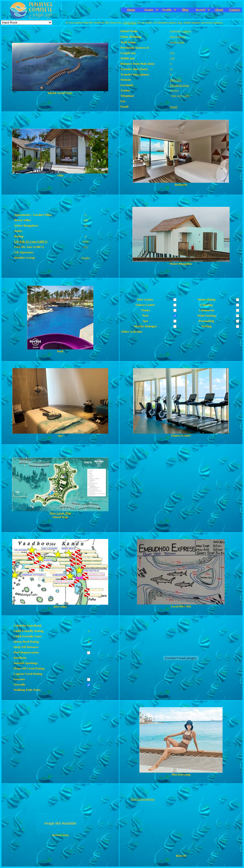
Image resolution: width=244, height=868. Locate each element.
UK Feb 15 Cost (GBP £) (31, 242)
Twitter (174, 91)
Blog (185, 10)
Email (174, 107)
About (219, 10)
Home (131, 10)
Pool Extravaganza (143, 799)
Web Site (176, 80)
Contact (234, 10)
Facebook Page (180, 85)
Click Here (130, 23)
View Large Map (60, 513)
